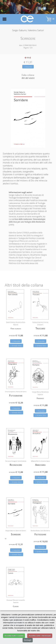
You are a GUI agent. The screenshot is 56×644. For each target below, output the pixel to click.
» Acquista (28, 67)
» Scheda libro (16, 346)
